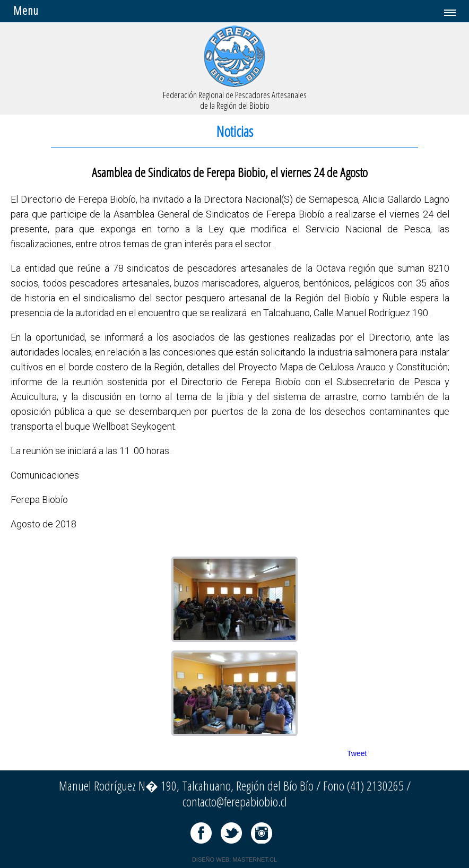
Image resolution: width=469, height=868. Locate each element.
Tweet (357, 753)
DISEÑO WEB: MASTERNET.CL (234, 860)
